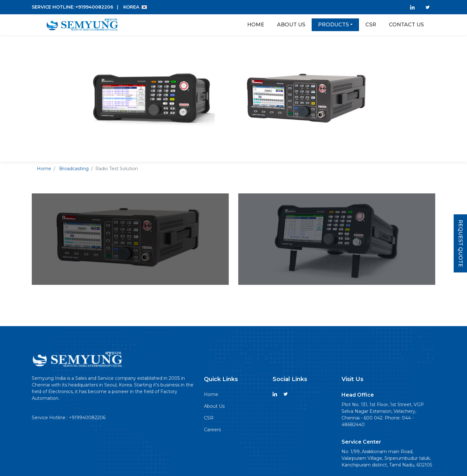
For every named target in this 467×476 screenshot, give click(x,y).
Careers (212, 430)
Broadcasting (74, 169)
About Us (291, 25)
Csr (371, 25)
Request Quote (460, 243)
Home (256, 25)
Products (333, 25)
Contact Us (406, 25)
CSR (209, 418)
